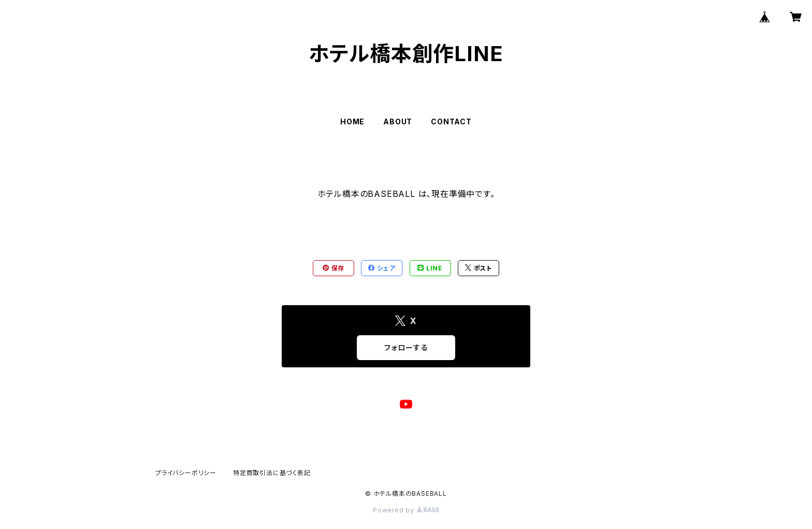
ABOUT (398, 121)
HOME (352, 121)
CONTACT (451, 121)
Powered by (406, 510)
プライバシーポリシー (186, 473)
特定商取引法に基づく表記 (272, 473)
